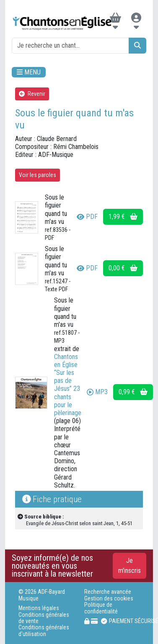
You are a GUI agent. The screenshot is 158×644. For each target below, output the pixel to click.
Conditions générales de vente (44, 618)
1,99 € (123, 217)
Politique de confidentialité (101, 608)
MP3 (97, 392)
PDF (87, 217)
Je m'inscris (130, 566)
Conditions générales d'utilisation (44, 631)
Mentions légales (39, 608)
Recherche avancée (108, 592)
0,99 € (133, 392)
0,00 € (123, 268)
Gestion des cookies (109, 599)
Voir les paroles (38, 175)
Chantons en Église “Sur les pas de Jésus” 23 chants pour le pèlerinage (68, 385)
